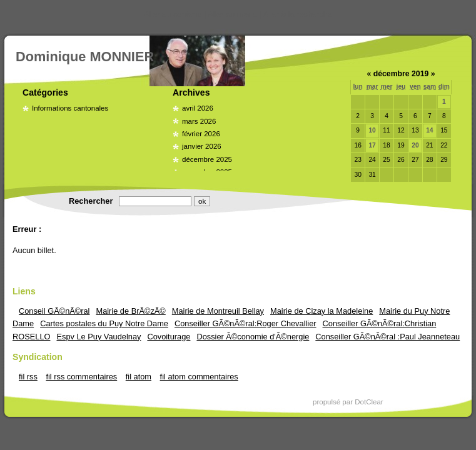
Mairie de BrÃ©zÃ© (130, 311)
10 (372, 130)
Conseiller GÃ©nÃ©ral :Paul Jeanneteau (387, 337)
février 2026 (201, 134)
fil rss (28, 377)
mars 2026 (199, 121)
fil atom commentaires (199, 377)
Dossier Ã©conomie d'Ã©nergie (253, 337)
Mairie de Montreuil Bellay (218, 311)
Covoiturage (169, 337)
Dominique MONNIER (85, 57)
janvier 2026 (202, 146)
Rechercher (91, 201)
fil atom (139, 377)
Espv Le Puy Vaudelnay (99, 337)
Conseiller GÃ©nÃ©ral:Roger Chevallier (246, 323)
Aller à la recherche (298, 14)
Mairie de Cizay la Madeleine (322, 311)
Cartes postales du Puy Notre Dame (104, 323)
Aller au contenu (173, 14)
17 (372, 145)
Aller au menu (232, 14)
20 (415, 145)
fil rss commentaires (81, 377)
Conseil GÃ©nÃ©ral (54, 311)
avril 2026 (198, 108)
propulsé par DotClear (348, 402)
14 (429, 130)
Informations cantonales (70, 108)
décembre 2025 (207, 159)
